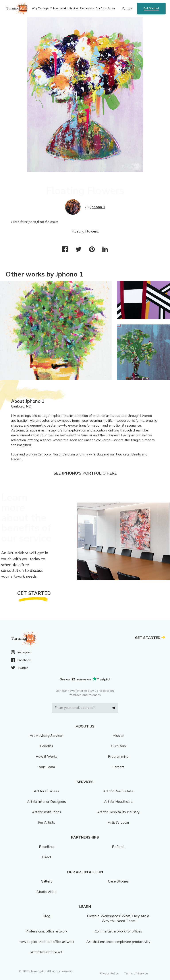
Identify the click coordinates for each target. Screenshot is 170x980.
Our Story (118, 746)
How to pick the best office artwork (46, 942)
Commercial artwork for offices (118, 931)
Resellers (47, 847)
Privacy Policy (109, 973)
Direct (47, 857)
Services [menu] (74, 9)
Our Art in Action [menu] (105, 9)
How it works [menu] (60, 9)
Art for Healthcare (118, 802)
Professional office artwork (46, 931)
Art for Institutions (47, 812)
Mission (118, 736)
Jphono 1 (98, 207)
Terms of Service (136, 973)
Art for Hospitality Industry (118, 812)
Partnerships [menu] (87, 9)
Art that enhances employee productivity (118, 942)
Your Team (47, 767)
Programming (118, 757)
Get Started (151, 8)
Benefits (47, 746)
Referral (118, 847)
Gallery (47, 881)
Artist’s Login (118, 823)
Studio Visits (46, 892)
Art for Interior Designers (46, 802)
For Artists (47, 823)
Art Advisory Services (47, 736)
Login (130, 9)
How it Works (47, 757)
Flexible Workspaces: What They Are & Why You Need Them (118, 918)
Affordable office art (47, 952)
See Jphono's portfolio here (85, 473)
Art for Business (46, 791)
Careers (118, 767)
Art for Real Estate (118, 791)
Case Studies (118, 881)
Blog (46, 916)
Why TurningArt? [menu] (42, 9)
